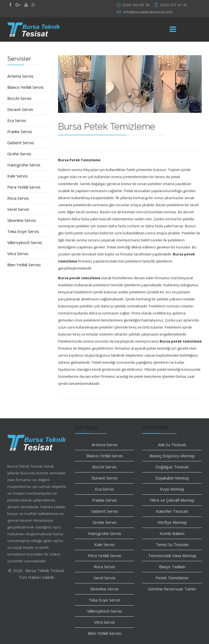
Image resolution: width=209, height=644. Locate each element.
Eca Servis (17, 120)
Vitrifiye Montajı (172, 522)
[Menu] (173, 29)
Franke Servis (20, 132)
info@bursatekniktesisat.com (148, 12)
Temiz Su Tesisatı (172, 544)
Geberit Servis (21, 143)
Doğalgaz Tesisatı (172, 467)
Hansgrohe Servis (24, 165)
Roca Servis (18, 198)
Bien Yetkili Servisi (24, 265)
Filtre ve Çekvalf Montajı (172, 500)
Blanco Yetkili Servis (26, 87)
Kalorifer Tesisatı (172, 511)
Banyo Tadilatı (172, 567)
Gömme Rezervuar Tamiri (172, 589)
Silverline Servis (22, 220)
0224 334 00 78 (136, 5)
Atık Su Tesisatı (172, 445)
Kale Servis (18, 176)
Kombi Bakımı (172, 533)
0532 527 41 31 (174, 5)
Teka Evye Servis (23, 231)
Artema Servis (20, 76)
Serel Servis (18, 209)
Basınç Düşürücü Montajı (172, 456)
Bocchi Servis (19, 98)
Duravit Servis (20, 109)
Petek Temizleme (172, 578)
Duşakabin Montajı (172, 478)
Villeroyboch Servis (25, 242)
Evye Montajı (172, 489)
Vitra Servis (18, 254)
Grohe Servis (19, 154)
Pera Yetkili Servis (24, 187)
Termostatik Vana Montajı (172, 556)
